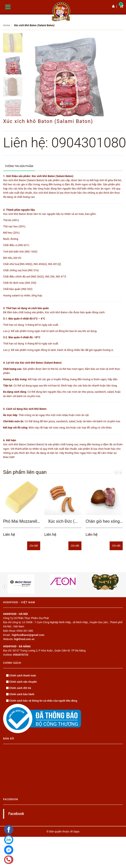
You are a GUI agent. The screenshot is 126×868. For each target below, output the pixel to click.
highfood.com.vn (24, 639)
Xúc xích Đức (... (63, 521)
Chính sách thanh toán (21, 675)
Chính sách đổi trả (19, 688)
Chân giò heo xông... (104, 521)
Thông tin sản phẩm (19, 166)
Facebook (16, 814)
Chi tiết (34, 546)
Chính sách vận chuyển (22, 682)
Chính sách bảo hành (20, 694)
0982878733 (21, 655)
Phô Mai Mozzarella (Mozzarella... (34, 521)
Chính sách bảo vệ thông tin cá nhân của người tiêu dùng (42, 701)
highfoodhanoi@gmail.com (28, 635)
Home (7, 25)
